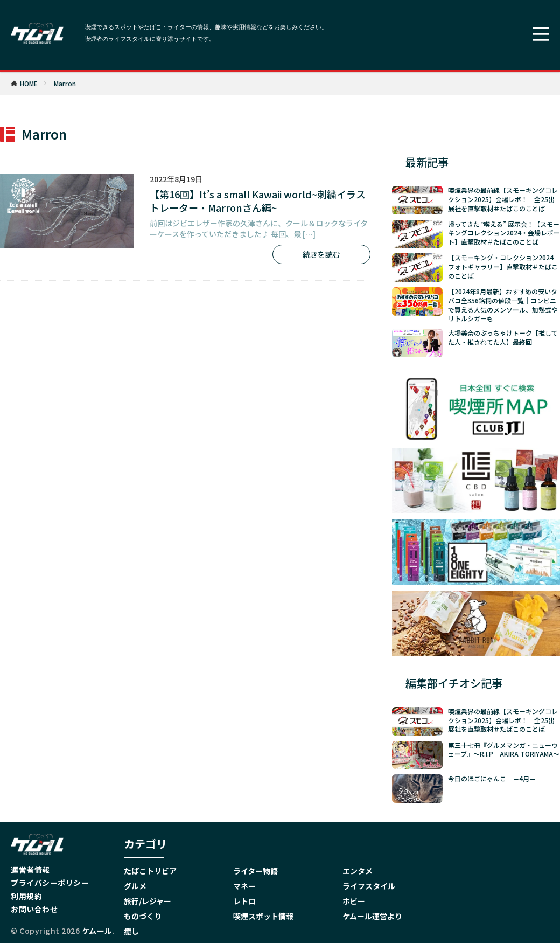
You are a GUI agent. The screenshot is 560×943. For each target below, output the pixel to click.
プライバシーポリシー (50, 883)
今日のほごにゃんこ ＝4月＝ (492, 777)
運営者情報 (30, 870)
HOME (29, 83)
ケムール (97, 931)
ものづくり (143, 916)
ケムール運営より (372, 916)
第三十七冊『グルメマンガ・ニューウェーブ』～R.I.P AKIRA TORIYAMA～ (504, 748)
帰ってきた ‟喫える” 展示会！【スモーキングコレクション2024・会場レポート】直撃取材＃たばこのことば (504, 233)
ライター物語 (255, 871)
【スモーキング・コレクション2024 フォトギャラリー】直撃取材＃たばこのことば (504, 267)
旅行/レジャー (148, 901)
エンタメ (358, 871)
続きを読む (321, 254)
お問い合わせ (34, 909)
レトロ (244, 901)
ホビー (354, 901)
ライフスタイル (369, 886)
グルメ (135, 886)
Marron (65, 83)
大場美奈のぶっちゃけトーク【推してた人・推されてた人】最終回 (503, 338)
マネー (244, 886)
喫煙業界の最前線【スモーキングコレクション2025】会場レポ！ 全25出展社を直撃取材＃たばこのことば (503, 199)
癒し (131, 931)
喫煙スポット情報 (263, 916)
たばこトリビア (150, 871)
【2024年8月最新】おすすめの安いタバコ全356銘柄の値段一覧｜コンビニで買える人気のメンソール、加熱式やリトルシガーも (503, 305)
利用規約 (26, 896)
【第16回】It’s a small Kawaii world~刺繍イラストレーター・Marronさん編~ (258, 201)
